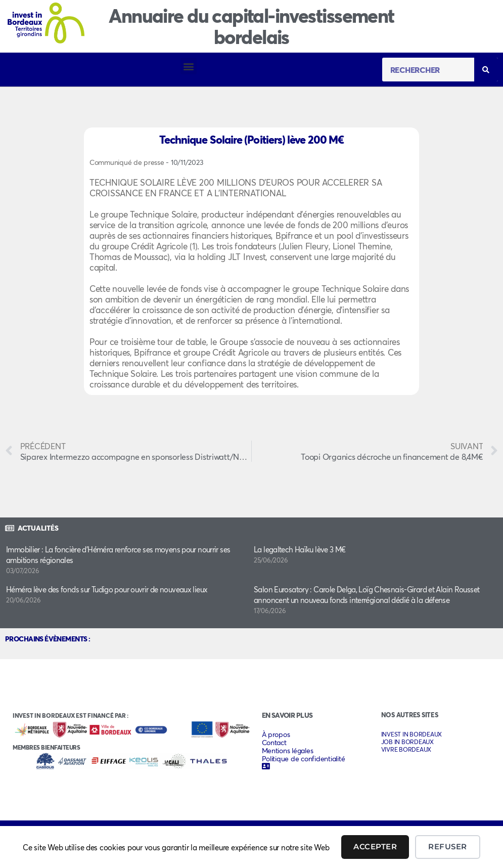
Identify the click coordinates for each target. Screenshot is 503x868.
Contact (274, 743)
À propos (276, 734)
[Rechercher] (486, 70)
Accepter (375, 847)
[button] (189, 66)
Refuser (448, 847)
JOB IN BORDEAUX (407, 742)
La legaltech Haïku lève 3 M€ (300, 549)
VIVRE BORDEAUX (406, 749)
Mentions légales (288, 751)
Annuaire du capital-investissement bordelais (251, 26)
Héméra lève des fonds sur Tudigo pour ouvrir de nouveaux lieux (107, 589)
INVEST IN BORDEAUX (411, 734)
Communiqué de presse (146, 162)
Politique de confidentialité (304, 759)
